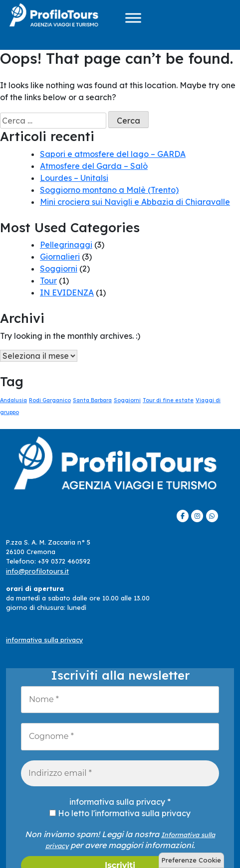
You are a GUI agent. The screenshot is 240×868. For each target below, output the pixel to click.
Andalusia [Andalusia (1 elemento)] (13, 400)
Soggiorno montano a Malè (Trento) (109, 190)
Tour (48, 281)
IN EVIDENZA (67, 292)
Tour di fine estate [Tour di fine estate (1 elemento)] (168, 400)
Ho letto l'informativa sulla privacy (120, 813)
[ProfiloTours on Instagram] (197, 516)
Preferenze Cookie (191, 860)
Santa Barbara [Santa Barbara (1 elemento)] (92, 400)
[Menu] (133, 18)
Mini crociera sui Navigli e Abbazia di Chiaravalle (135, 202)
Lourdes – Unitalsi (74, 178)
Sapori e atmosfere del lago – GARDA (113, 154)
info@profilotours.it (37, 571)
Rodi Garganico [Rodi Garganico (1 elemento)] (50, 400)
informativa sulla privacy (44, 640)
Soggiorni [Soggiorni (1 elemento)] (127, 400)
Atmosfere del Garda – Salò (94, 166)
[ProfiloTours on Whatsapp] (212, 516)
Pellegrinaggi (66, 245)
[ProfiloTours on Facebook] (183, 516)
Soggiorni (59, 269)
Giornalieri (60, 257)
